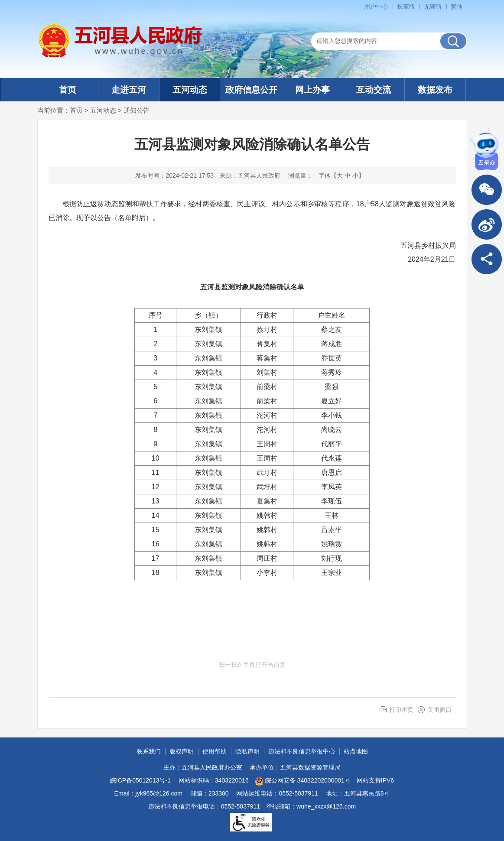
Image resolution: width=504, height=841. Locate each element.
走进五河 (129, 90)
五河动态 (190, 90)
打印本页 (401, 710)
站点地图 (356, 751)
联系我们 (149, 751)
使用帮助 (215, 751)
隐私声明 (247, 751)
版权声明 (182, 751)
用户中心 (376, 6)
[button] (406, 6)
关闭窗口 (439, 710)
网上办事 (312, 90)
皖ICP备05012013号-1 (140, 780)
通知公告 (137, 110)
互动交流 (374, 90)
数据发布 (435, 90)
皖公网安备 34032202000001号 (303, 781)
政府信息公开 (251, 90)
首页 (68, 90)
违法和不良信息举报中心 (302, 751)
